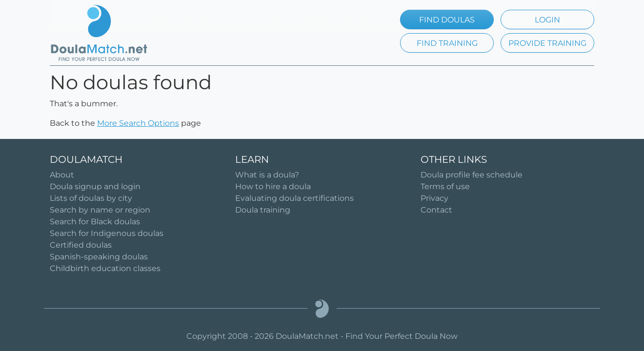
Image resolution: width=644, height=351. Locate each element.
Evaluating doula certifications (294, 198)
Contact (436, 210)
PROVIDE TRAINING (547, 43)
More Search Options (138, 123)
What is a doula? (267, 175)
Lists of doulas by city (91, 198)
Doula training (263, 210)
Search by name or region (100, 210)
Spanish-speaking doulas (99, 257)
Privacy (434, 198)
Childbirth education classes (105, 268)
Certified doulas (81, 245)
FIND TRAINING (447, 43)
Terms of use (445, 186)
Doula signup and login (95, 186)
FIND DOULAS (447, 20)
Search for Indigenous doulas (107, 233)
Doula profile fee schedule (472, 175)
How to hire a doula (273, 186)
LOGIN (547, 20)
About (62, 175)
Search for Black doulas (95, 222)
